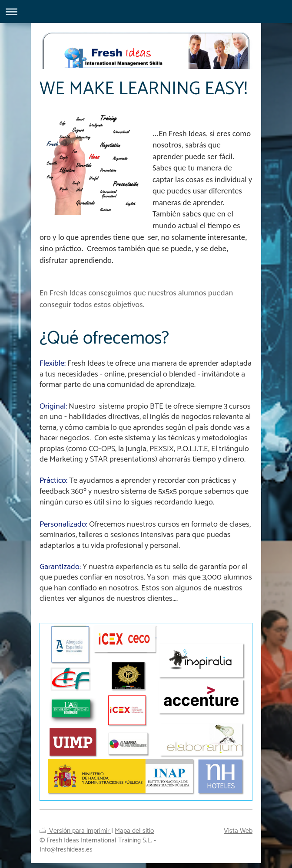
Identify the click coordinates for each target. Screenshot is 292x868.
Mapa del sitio (134, 823)
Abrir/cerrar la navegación (146, 11)
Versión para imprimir (75, 823)
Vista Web (238, 823)
